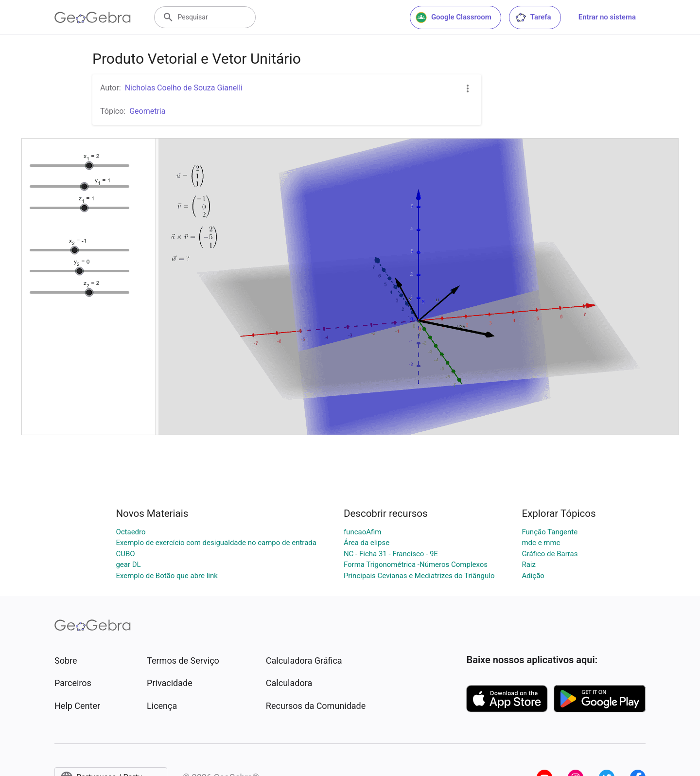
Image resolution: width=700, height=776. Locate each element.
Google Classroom (454, 18)
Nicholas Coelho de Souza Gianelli (184, 88)
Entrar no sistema (607, 17)
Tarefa (533, 18)
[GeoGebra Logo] (93, 18)
